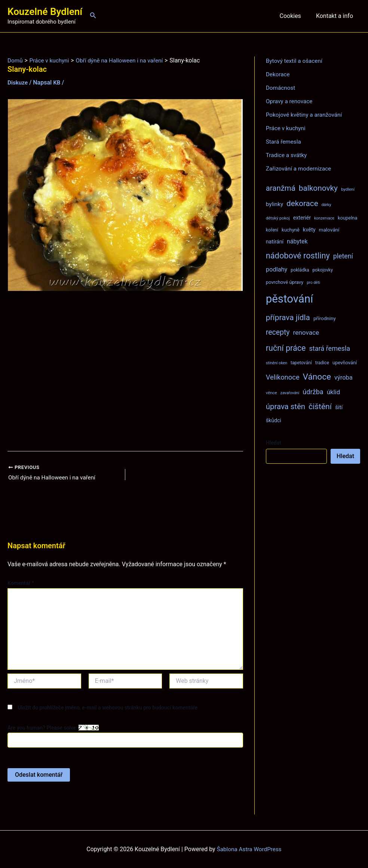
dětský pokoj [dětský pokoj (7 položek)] (278, 218)
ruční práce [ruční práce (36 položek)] (286, 348)
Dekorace (278, 74)
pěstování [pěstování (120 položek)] (289, 299)
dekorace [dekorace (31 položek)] (302, 203)
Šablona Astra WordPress (249, 849)
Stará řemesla (284, 142)
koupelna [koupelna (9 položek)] (348, 218)
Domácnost (281, 88)
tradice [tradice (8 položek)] (322, 363)
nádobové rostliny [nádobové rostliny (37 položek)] (298, 256)
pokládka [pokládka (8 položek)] (300, 270)
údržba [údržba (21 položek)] (313, 392)
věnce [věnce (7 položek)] (272, 393)
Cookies (295, 16)
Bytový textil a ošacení (295, 61)
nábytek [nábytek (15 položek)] (297, 241)
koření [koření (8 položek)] (272, 230)
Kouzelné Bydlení (45, 12)
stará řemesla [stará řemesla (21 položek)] (329, 348)
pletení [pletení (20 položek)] (343, 256)
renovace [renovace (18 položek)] (306, 332)
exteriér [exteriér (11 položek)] (302, 218)
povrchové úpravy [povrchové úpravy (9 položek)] (285, 282)
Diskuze (18, 82)
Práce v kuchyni (287, 128)
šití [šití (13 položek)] (339, 407)
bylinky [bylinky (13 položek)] (275, 204)
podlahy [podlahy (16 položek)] (277, 269)
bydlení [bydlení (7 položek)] (348, 189)
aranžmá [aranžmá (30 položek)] (281, 188)
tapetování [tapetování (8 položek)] (301, 363)
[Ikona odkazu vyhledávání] (93, 16)
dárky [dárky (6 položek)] (326, 205)
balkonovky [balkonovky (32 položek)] (318, 188)
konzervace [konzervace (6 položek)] (324, 218)
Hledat (274, 443)
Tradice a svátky (287, 155)
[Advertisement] (125, 371)
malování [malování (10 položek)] (329, 230)
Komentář (21, 584)
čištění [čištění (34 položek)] (320, 406)
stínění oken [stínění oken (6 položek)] (277, 363)
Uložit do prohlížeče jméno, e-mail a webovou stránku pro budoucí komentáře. (108, 708)
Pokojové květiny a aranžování (306, 115)
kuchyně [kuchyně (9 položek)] (291, 230)
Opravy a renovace (290, 101)
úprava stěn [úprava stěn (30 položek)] (286, 407)
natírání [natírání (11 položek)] (275, 242)
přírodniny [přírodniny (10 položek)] (325, 318)
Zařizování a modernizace (300, 168)
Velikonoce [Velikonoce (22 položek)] (283, 377)
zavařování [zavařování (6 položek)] (290, 393)
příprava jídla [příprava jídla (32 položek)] (288, 318)
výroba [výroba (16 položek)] (344, 378)
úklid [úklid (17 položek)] (334, 392)
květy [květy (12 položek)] (309, 230)
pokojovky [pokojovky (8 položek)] (323, 270)
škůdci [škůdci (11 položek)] (274, 420)
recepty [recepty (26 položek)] (278, 332)
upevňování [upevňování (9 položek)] (345, 363)
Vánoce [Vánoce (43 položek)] (317, 377)
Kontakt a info (336, 16)
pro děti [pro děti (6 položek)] (313, 283)
